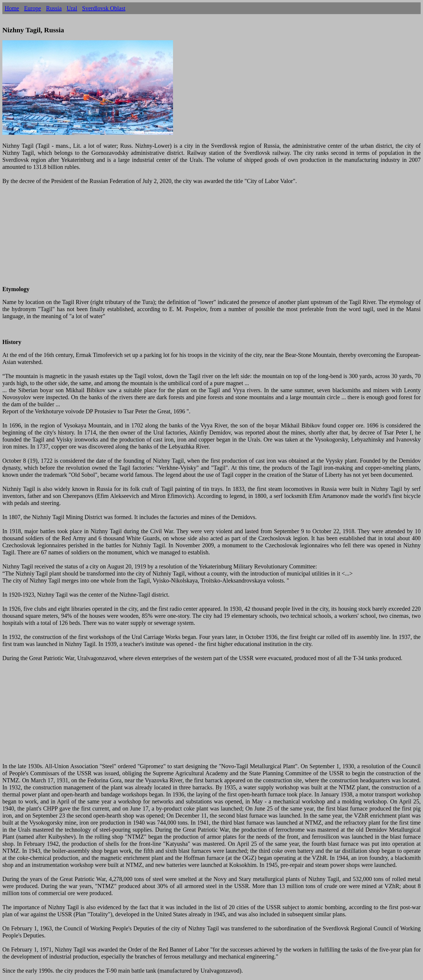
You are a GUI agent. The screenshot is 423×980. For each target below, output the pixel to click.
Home (12, 8)
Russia (54, 8)
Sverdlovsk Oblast (104, 8)
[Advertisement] (179, 239)
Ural (72, 8)
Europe (33, 8)
